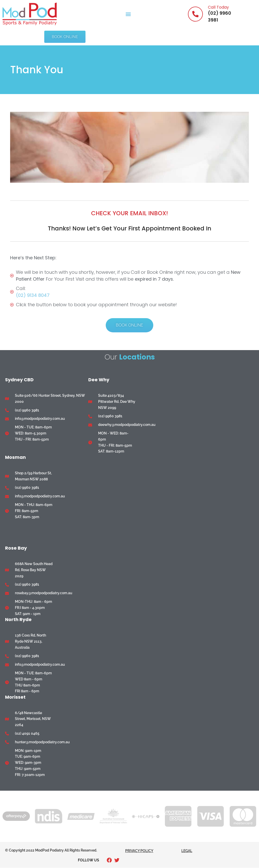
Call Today (218, 7)
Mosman (15, 457)
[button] (128, 14)
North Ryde (18, 619)
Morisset (15, 697)
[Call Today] (195, 14)
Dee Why (99, 380)
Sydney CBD (19, 380)
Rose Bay (16, 548)
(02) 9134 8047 (33, 295)
